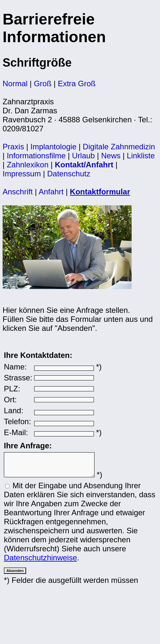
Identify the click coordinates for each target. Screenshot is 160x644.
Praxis (13, 147)
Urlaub (83, 156)
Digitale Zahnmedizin (119, 147)
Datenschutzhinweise (40, 561)
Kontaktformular (100, 192)
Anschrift (18, 192)
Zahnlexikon (28, 165)
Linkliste (141, 156)
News (111, 156)
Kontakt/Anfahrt (84, 165)
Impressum (22, 174)
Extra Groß (77, 84)
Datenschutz (69, 174)
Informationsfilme (36, 156)
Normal (15, 84)
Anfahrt (51, 192)
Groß (43, 84)
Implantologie (53, 147)
